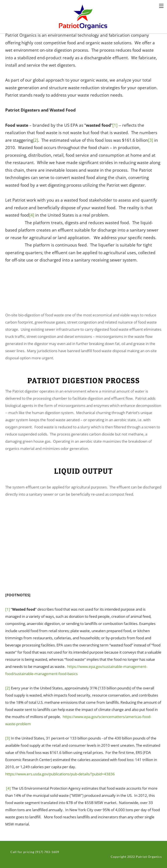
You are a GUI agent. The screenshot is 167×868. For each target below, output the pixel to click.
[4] (32, 215)
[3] (151, 140)
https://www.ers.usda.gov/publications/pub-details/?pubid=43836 (60, 774)
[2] (36, 140)
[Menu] (162, 5)
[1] (115, 125)
